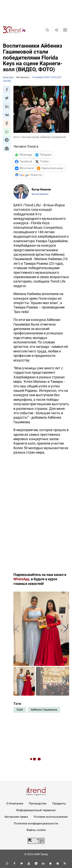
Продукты (59, 804)
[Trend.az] (14, 30)
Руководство (38, 804)
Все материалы (40, 194)
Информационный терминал (36, 810)
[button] (7, 90)
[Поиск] (47, 30)
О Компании (15, 804)
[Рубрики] (65, 30)
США (20, 710)
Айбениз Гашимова (44, 710)
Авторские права (16, 817)
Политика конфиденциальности (36, 823)
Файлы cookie (36, 830)
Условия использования (51, 817)
